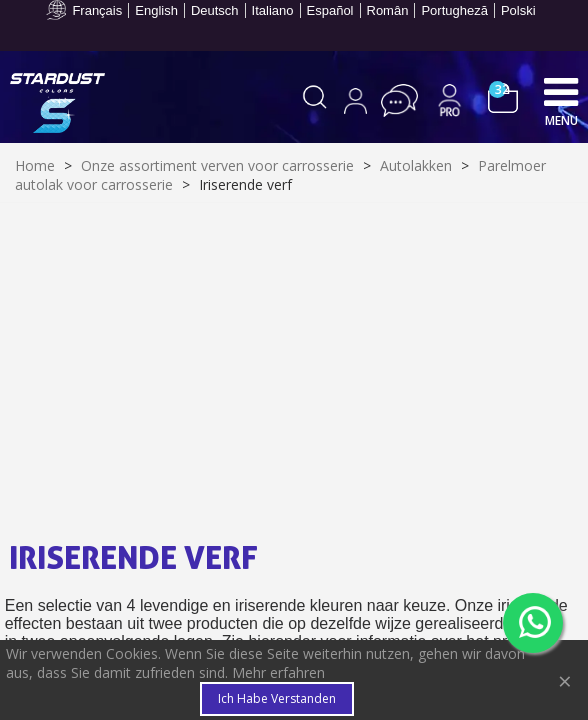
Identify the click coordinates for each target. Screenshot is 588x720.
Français (97, 10)
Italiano (273, 10)
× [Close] (565, 680)
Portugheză (454, 10)
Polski (518, 10)
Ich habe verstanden (277, 698)
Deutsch (215, 10)
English (156, 10)
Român (388, 10)
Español (330, 10)
